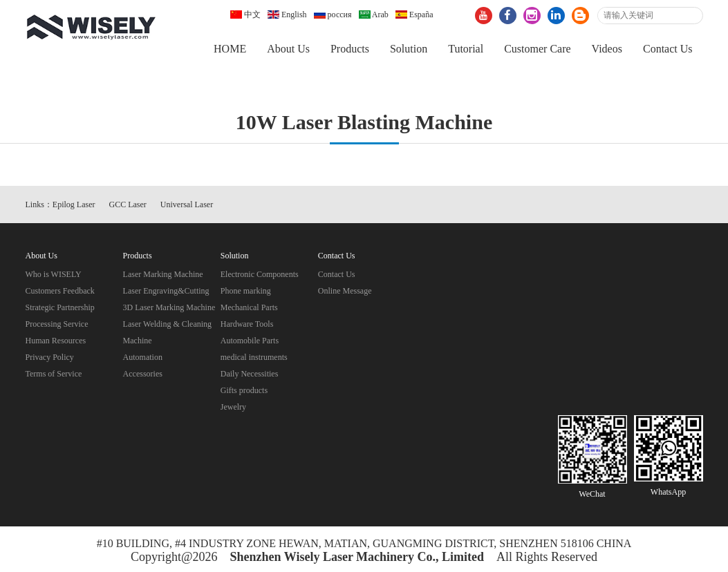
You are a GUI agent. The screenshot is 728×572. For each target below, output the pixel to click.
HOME (230, 49)
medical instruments (254, 357)
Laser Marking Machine (163, 274)
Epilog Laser (74, 204)
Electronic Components (260, 274)
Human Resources (56, 341)
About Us (288, 49)
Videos (607, 49)
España (414, 15)
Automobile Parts (250, 341)
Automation (143, 357)
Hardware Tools (247, 324)
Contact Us (668, 49)
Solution (409, 49)
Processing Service (57, 324)
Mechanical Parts (249, 307)
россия (333, 15)
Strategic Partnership (60, 307)
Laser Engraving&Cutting (166, 291)
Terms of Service (54, 374)
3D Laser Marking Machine (169, 307)
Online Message (345, 291)
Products (350, 49)
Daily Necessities (250, 374)
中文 (245, 15)
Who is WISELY (54, 274)
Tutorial (466, 49)
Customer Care (537, 49)
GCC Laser (128, 204)
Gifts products (244, 390)
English (287, 15)
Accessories (143, 374)
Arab (374, 15)
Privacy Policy (50, 357)
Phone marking (246, 291)
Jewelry (233, 407)
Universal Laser (187, 204)
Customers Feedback (60, 291)
